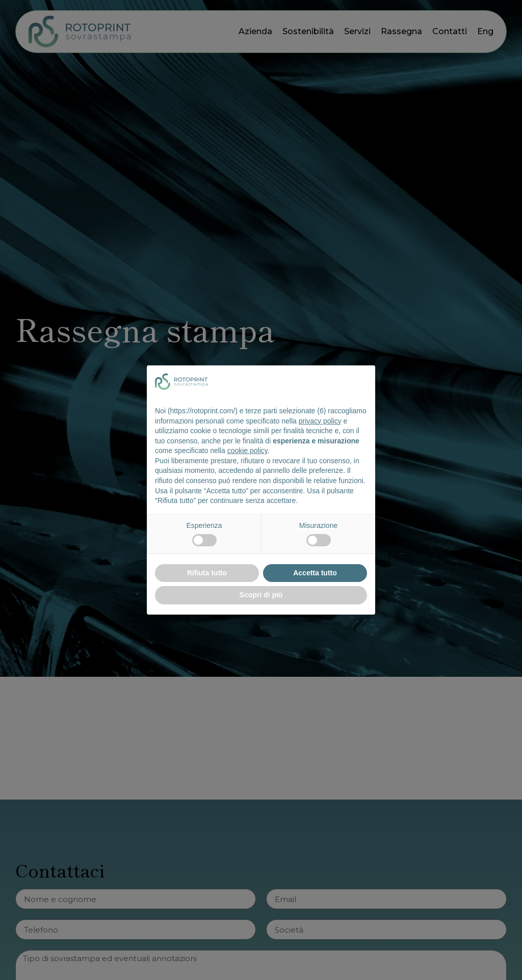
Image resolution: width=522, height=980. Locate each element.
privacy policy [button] (320, 421)
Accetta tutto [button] (315, 573)
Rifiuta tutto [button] (207, 573)
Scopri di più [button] (261, 595)
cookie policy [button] (247, 451)
